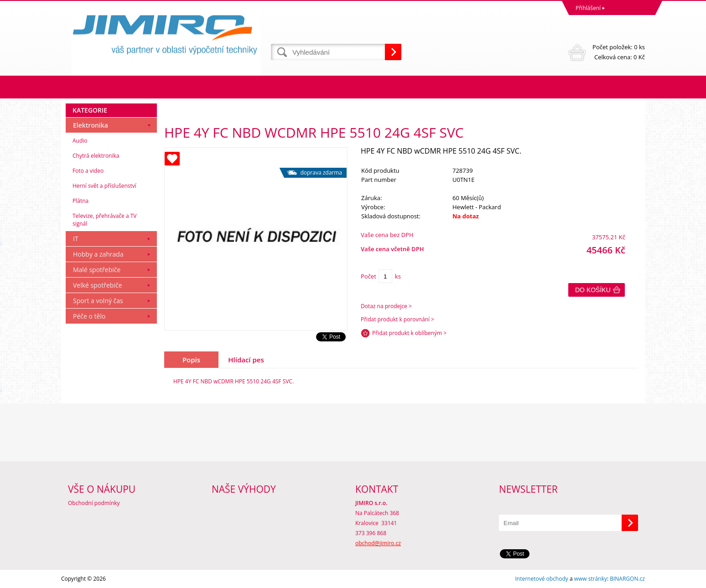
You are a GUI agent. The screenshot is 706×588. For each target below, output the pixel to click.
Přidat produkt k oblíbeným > (409, 333)
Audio (80, 141)
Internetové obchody (541, 579)
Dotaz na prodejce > (386, 306)
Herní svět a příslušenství (104, 186)
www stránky (591, 579)
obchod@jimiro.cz (378, 543)
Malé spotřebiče (97, 270)
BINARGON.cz (627, 579)
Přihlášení (588, 8)
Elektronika (91, 125)
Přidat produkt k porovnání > (397, 319)
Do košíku (593, 290)
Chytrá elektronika (96, 156)
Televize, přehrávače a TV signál (104, 220)
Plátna (80, 201)
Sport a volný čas (98, 301)
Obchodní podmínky (94, 503)
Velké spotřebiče (98, 285)
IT (76, 239)
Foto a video (88, 171)
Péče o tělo (89, 316)
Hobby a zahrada (98, 254)
